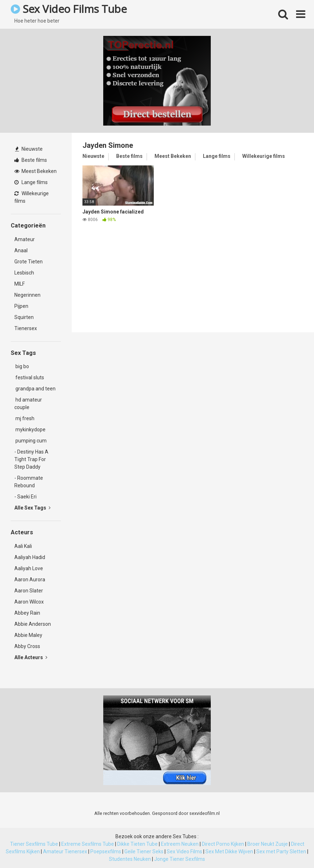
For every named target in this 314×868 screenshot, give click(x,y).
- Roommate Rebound (29, 482)
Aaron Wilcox (29, 602)
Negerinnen (27, 295)
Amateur (25, 239)
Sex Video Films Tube (69, 9)
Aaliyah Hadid (30, 557)
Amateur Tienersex (65, 851)
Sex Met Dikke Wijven (229, 851)
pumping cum (30, 441)
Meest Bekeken (35, 171)
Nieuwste (29, 149)
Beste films (31, 160)
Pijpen (21, 306)
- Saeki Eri (25, 497)
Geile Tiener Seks (144, 851)
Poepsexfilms (106, 851)
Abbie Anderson (33, 624)
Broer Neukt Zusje (268, 844)
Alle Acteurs (31, 657)
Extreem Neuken (180, 844)
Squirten (24, 317)
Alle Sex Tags (32, 508)
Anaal (21, 250)
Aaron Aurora (30, 580)
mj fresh (24, 418)
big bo (22, 366)
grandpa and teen (35, 389)
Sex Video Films (184, 851)
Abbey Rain (27, 613)
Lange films (31, 182)
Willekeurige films (32, 197)
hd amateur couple (28, 403)
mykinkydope (30, 430)
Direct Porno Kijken (223, 844)
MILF (20, 284)
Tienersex (26, 328)
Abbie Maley (28, 635)
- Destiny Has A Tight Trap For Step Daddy (31, 459)
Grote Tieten (28, 262)
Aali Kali (23, 546)
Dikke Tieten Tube (137, 844)
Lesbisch (24, 273)
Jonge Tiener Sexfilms (180, 859)
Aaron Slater (29, 591)
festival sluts (29, 377)
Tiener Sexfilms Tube (34, 844)
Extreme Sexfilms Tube (88, 844)
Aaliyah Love (29, 568)
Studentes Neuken (130, 859)
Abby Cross (27, 646)
